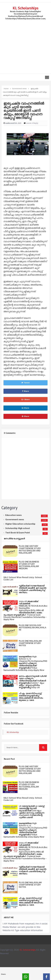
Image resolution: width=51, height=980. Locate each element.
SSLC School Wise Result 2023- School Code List (23, 579)
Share (26, 391)
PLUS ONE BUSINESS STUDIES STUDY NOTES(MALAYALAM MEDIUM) (29, 565)
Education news (14, 515)
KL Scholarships (26, 8)
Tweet (26, 383)
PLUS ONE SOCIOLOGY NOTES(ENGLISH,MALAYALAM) (33, 628)
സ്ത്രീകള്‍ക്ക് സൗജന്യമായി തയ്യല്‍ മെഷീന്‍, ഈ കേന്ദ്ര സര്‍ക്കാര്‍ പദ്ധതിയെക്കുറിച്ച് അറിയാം (33, 589)
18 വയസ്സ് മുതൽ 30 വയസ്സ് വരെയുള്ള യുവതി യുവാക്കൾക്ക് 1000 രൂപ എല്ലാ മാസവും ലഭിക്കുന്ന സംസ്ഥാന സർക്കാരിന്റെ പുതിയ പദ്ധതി (32, 812)
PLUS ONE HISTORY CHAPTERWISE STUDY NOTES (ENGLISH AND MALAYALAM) (30, 550)
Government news (15, 520)
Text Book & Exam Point (18, 533)
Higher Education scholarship (20, 524)
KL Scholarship (13, 732)
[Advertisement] (25, 46)
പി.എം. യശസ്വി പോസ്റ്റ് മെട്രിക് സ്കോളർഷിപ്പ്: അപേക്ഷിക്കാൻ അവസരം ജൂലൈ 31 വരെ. (31, 697)
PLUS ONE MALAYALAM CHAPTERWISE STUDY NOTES (30, 643)
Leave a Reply (32, 123)
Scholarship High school (18, 528)
